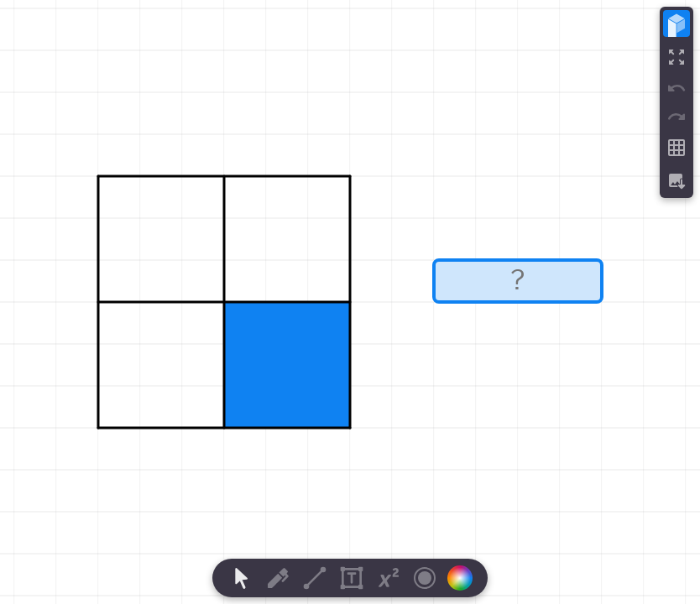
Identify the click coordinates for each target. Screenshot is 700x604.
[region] (350, 302)
